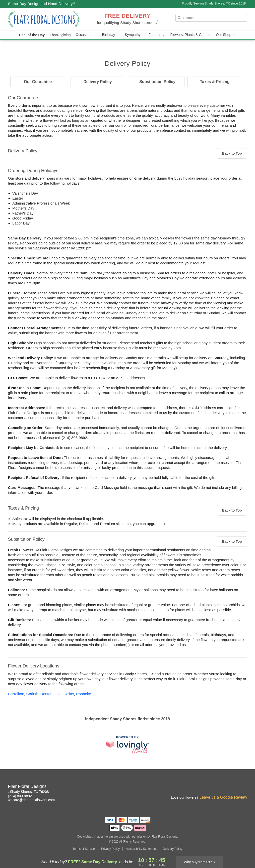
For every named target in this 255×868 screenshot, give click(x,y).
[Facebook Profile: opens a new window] (233, 787)
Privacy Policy (110, 849)
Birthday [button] (111, 35)
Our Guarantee (38, 82)
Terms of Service (84, 849)
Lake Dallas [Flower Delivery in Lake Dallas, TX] (64, 694)
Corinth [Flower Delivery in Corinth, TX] (32, 694)
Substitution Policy (158, 82)
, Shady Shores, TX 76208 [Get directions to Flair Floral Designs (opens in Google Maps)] (28, 792)
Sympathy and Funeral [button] (145, 35)
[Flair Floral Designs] (44, 19)
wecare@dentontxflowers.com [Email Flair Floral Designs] (31, 800)
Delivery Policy (98, 82)
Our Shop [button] (226, 35)
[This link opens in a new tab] (127, 745)
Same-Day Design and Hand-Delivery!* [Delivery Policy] (42, 4)
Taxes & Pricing (215, 82)
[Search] (211, 18)
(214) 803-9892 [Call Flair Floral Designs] (20, 796)
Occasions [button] (86, 35)
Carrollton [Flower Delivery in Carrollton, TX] (16, 694)
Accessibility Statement (141, 849)
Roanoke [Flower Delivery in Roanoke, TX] (84, 694)
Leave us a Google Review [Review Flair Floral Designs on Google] (223, 797)
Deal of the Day (32, 35)
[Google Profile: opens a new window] (244, 787)
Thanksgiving (60, 35)
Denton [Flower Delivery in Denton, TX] (46, 694)
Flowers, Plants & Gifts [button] (191, 35)
